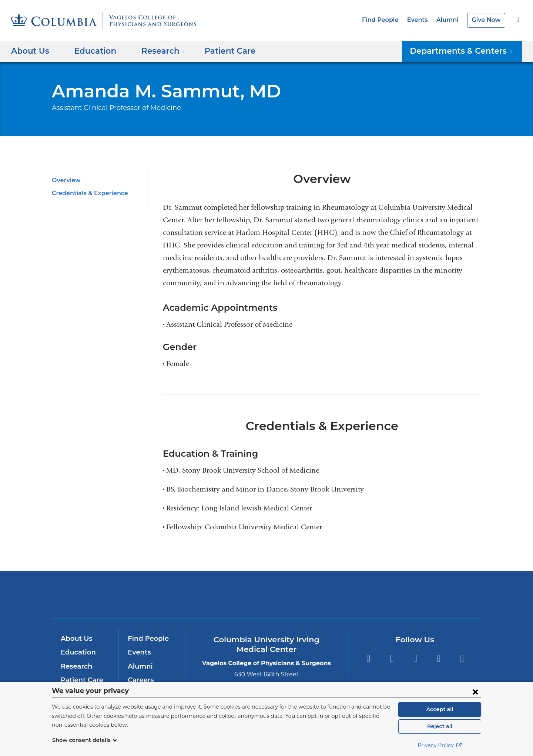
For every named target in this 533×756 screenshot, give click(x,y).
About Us (76, 639)
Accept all (440, 709)
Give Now (487, 20)
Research (76, 666)
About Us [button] (32, 51)
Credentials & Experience (88, 193)
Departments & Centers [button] (466, 51)
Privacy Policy (440, 745)
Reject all (440, 726)
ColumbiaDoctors (373, 594)
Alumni (450, 20)
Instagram (462, 658)
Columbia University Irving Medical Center (166, 594)
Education (77, 652)
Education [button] (95, 51)
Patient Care (220, 51)
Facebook (368, 658)
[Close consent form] (475, 692)
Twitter (392, 658)
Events (422, 20)
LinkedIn (439, 658)
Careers (140, 680)
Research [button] (157, 51)
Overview (65, 180)
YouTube (415, 658)
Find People (387, 20)
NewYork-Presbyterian (267, 599)
